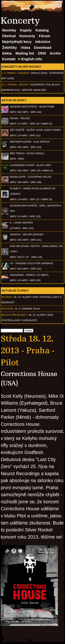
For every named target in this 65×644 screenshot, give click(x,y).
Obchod (9, 36)
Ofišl (42, 53)
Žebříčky (10, 48)
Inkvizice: (8, 309)
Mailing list (25, 53)
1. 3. (4, 73)
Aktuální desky (14, 100)
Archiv (55, 53)
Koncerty (27, 36)
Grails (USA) (39, 73)
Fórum (44, 36)
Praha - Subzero (18, 73)
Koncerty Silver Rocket (21, 67)
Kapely (26, 30)
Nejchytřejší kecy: (15, 315)
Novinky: (7, 297)
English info (32, 59)
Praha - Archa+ (19, 85)
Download (43, 48)
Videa (25, 48)
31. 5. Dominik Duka (27, 309)
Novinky (9, 30)
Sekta (7, 53)
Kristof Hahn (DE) (34, 90)
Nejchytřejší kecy (17, 42)
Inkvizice (43, 42)
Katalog (42, 30)
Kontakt (9, 59)
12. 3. (5, 85)
